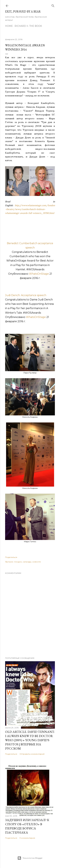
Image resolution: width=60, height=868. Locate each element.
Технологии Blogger (30, 858)
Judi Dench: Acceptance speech (26, 295)
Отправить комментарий (32, 754)
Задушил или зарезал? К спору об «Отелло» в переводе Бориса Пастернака (27, 826)
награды (27, 562)
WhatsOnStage (39, 274)
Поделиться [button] (11, 557)
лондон (18, 562)
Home (9, 26)
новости (37, 562)
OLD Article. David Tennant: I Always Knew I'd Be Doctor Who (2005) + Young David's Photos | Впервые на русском (30, 740)
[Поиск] (53, 5)
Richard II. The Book (28, 26)
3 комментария (27, 838)
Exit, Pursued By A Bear (23, 11)
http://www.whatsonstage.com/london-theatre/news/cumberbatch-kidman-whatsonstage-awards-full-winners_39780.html (30, 209)
